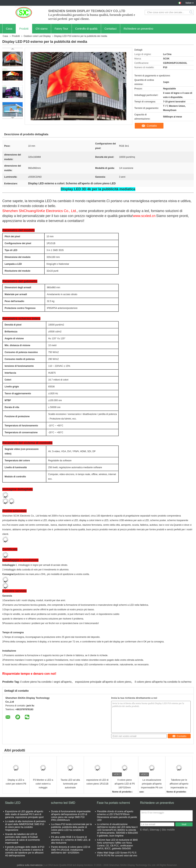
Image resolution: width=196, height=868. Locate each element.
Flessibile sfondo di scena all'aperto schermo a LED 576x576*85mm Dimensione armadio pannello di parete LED (117, 816)
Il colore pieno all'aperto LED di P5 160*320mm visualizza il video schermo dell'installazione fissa (125, 784)
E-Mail (144, 830)
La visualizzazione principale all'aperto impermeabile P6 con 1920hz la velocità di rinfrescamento (152, 784)
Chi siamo (42, 29)
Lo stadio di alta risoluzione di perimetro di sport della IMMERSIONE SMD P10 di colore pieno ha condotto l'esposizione (25, 826)
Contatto (152, 126)
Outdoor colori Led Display (37, 36)
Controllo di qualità (86, 29)
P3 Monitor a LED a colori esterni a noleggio (43, 784)
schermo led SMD (63, 803)
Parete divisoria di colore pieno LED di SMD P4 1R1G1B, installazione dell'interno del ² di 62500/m (71, 850)
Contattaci (111, 29)
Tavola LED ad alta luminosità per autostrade (70, 784)
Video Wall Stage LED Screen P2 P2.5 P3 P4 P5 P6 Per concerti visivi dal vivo (117, 854)
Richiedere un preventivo (138, 29)
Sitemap (154, 830)
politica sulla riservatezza (30, 865)
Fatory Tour (61, 29)
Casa (9, 29)
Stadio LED (13, 803)
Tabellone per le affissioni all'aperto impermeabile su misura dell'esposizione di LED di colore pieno (179, 784)
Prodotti (24, 29)
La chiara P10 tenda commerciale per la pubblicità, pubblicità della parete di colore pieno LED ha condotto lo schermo (71, 829)
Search (191, 12)
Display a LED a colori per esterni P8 (16, 782)
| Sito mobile (167, 830)
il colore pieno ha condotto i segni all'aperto (46, 682)
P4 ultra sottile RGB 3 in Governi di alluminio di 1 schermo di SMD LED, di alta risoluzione (71, 840)
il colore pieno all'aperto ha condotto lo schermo (163, 682)
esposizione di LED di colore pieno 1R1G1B (97, 782)
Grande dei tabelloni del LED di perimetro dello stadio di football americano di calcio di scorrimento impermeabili (22, 838)
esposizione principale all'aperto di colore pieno (103, 682)
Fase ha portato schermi (113, 803)
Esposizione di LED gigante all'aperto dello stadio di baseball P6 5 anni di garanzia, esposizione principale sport (24, 814)
